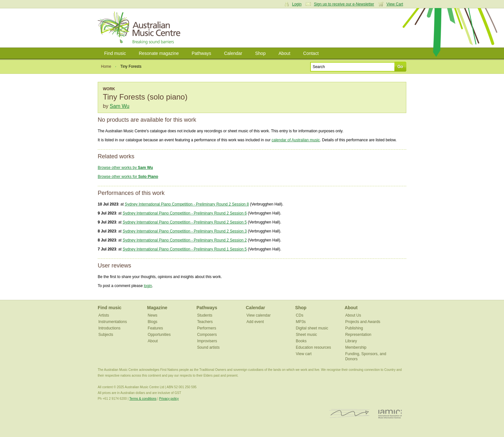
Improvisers (207, 341)
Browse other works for (128, 177)
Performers (207, 328)
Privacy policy (169, 399)
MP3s (301, 322)
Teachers (205, 322)
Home (106, 66)
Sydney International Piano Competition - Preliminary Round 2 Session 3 (184, 231)
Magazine (157, 308)
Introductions (109, 328)
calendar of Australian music (296, 140)
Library (351, 341)
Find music (115, 53)
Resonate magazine (159, 53)
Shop (261, 53)
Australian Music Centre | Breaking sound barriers (140, 28)
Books (301, 341)
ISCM (350, 414)
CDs (299, 315)
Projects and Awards (363, 322)
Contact (311, 53)
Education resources (313, 347)
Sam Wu (119, 106)
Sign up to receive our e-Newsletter (344, 4)
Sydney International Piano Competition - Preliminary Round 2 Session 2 (184, 240)
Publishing (354, 328)
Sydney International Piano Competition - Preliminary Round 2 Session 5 (184, 222)
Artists (104, 315)
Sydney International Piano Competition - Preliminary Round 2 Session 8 (187, 204)
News (153, 315)
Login (297, 4)
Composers (207, 335)
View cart (304, 354)
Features (155, 328)
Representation (358, 335)
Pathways (201, 53)
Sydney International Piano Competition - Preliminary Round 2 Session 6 (184, 213)
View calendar (259, 315)
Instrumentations (113, 322)
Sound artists (208, 347)
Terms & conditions (143, 399)
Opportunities (159, 335)
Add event (255, 322)
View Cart (395, 4)
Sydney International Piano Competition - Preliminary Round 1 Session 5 (184, 249)
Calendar (233, 53)
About (284, 53)
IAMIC (390, 414)
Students (205, 315)
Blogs (153, 322)
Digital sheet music (312, 328)
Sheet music (306, 335)
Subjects (106, 335)
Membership (356, 347)
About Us (353, 315)
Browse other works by (125, 168)
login (148, 286)
